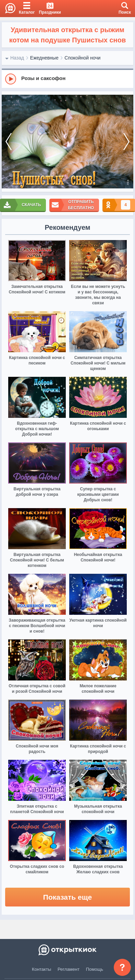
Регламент (69, 969)
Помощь (95, 969)
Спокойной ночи (82, 58)
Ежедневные (44, 58)
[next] (126, 142)
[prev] (9, 142)
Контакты (41, 969)
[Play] (11, 79)
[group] (67, 79)
